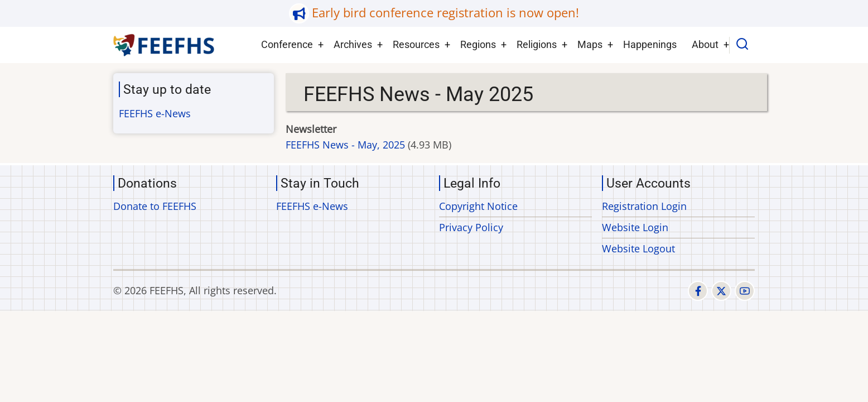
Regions (478, 44)
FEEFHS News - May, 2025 (345, 145)
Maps (590, 44)
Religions (537, 44)
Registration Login (644, 206)
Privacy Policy (471, 227)
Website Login (635, 227)
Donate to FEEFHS (155, 206)
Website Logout (638, 248)
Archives (353, 44)
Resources (416, 44)
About (705, 44)
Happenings (650, 44)
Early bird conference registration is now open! (445, 13)
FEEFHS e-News (155, 113)
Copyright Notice (478, 206)
